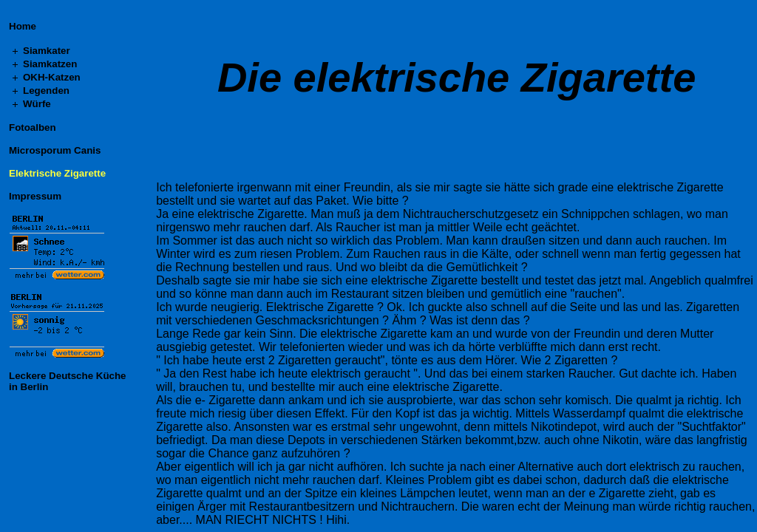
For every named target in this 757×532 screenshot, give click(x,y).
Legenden (46, 91)
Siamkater (47, 51)
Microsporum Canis (55, 150)
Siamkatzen (50, 64)
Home (23, 26)
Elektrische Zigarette (57, 173)
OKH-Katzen (52, 77)
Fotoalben (33, 127)
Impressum (35, 196)
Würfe (37, 104)
